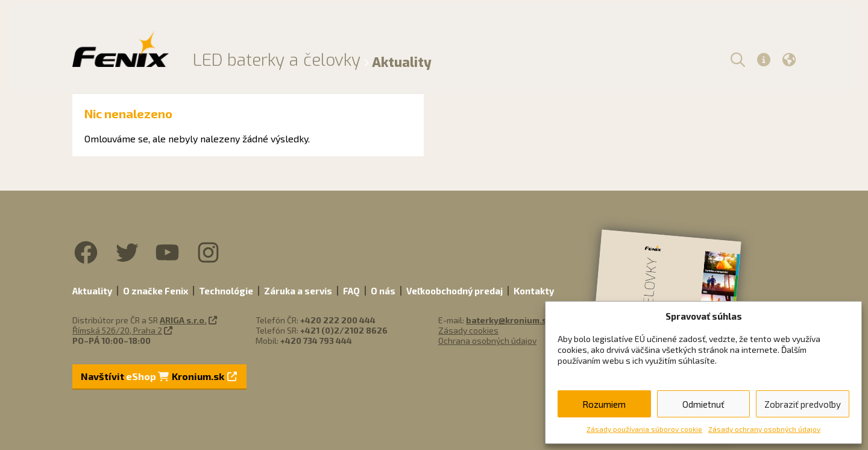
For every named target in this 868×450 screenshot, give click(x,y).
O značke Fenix (156, 291)
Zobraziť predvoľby (803, 404)
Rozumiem (604, 404)
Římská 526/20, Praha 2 (117, 330)
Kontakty (534, 291)
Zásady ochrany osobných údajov (764, 429)
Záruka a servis (298, 291)
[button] (736, 59)
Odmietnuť (703, 404)
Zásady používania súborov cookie (644, 429)
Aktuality (92, 291)
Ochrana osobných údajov (487, 341)
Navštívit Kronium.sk (159, 376)
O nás (383, 291)
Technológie (226, 291)
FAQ (351, 291)
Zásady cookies (468, 330)
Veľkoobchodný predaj (454, 291)
